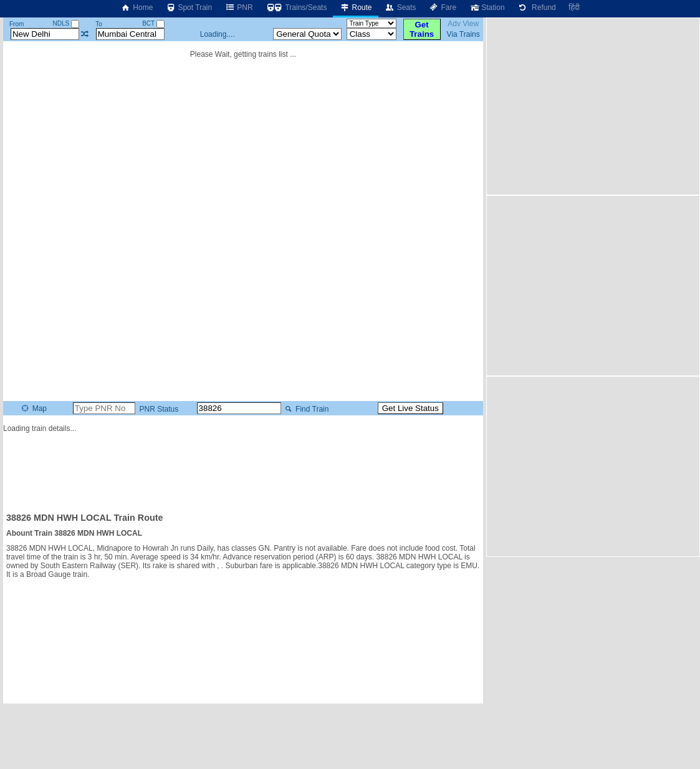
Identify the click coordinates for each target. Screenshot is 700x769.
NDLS (66, 23)
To (99, 24)
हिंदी (574, 7)
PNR (238, 7)
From (17, 24)
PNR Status (158, 409)
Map (33, 409)
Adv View (463, 24)
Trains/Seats (296, 7)
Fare (442, 7)
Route (355, 7)
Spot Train (189, 7)
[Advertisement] (243, 467)
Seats (400, 7)
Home (137, 7)
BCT (153, 23)
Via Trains (463, 34)
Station (487, 7)
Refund (537, 7)
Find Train (306, 409)
